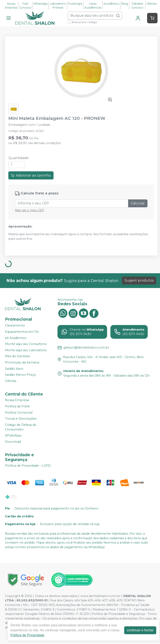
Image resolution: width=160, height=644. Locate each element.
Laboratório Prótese (58, 6)
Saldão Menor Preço (21, 375)
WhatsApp (41, 4)
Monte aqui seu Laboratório (26, 350)
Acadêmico (111, 4)
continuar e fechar (140, 630)
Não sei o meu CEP (30, 210)
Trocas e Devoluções (21, 419)
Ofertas (151, 4)
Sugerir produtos (139, 280)
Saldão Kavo (14, 369)
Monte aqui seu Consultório (26, 344)
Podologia (75, 4)
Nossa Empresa (11, 6)
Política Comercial (19, 413)
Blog (125, 4)
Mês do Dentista (17, 356)
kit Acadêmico (16, 338)
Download (13, 442)
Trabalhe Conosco (137, 6)
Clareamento (15, 326)
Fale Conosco (25, 6)
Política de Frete (17, 406)
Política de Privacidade (27, 635)
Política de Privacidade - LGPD (28, 466)
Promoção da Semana (22, 362)
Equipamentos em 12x (22, 332)
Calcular (138, 203)
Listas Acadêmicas (93, 6)
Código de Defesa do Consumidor (21, 427)
